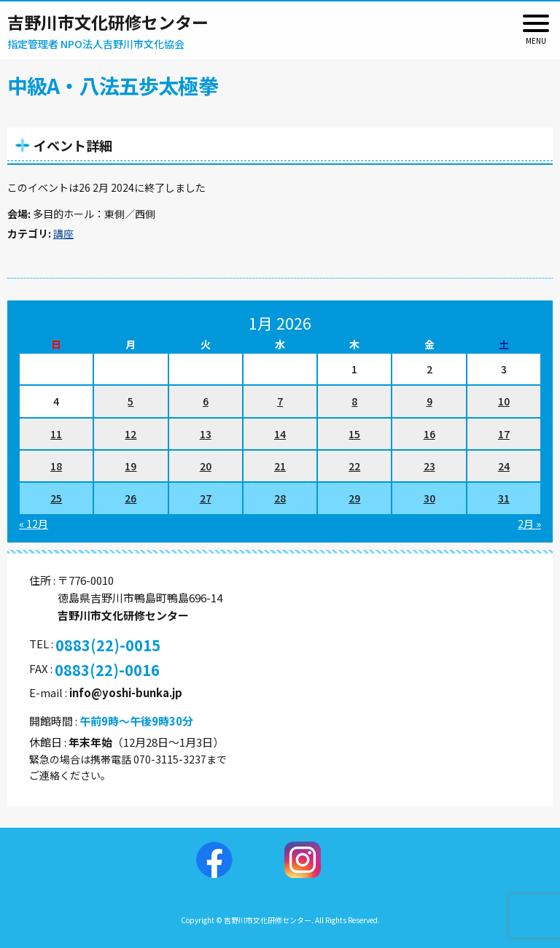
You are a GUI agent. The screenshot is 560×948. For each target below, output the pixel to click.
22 (354, 466)
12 (131, 434)
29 (354, 498)
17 (504, 434)
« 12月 (34, 524)
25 (56, 498)
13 (206, 434)
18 (56, 466)
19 (131, 466)
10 (504, 401)
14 (280, 434)
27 (206, 498)
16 (429, 434)
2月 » (529, 524)
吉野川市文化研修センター (108, 22)
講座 (63, 233)
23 (429, 466)
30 (429, 498)
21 (280, 466)
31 (504, 498)
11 (56, 434)
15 (354, 434)
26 (131, 498)
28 (280, 498)
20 (206, 466)
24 (504, 466)
